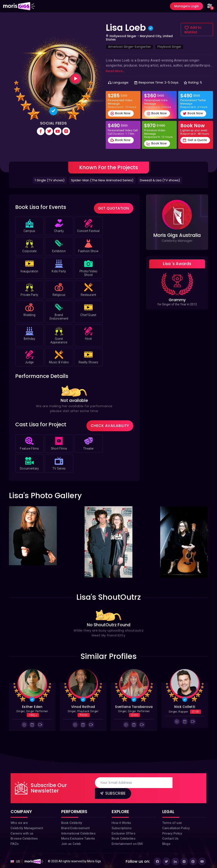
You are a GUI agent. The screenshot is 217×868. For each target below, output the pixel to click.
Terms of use (172, 819)
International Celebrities (79, 830)
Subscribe (113, 788)
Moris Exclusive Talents (78, 836)
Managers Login (185, 6)
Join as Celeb (71, 842)
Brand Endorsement (76, 825)
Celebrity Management (27, 825)
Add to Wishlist (193, 30)
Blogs (166, 842)
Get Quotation (114, 206)
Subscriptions (122, 825)
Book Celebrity (72, 819)
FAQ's (15, 842)
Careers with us (22, 830)
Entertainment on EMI (127, 842)
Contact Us (170, 836)
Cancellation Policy (176, 825)
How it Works (121, 819)
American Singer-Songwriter (129, 47)
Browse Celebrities (24, 836)
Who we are (19, 819)
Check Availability (111, 421)
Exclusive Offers (124, 830)
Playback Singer (169, 47)
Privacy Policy (172, 830)
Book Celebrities (124, 836)
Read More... (115, 71)
